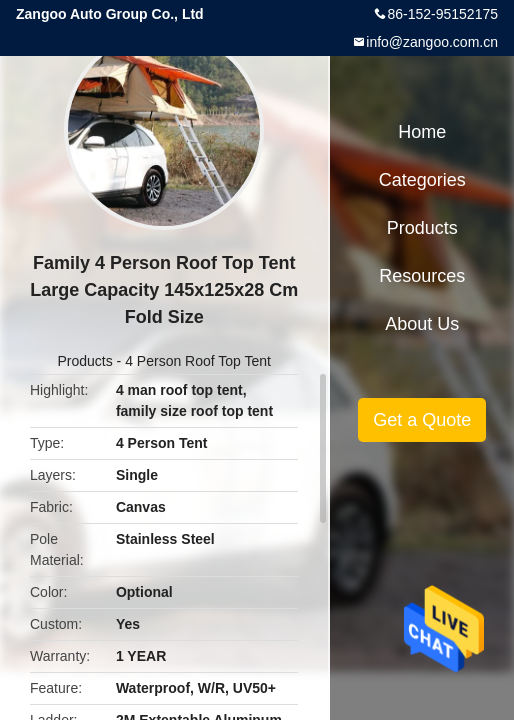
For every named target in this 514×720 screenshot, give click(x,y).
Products (84, 361)
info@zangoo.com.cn (432, 42)
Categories (422, 180)
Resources (422, 276)
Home (422, 132)
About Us (422, 324)
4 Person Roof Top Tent (198, 361)
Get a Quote (422, 420)
